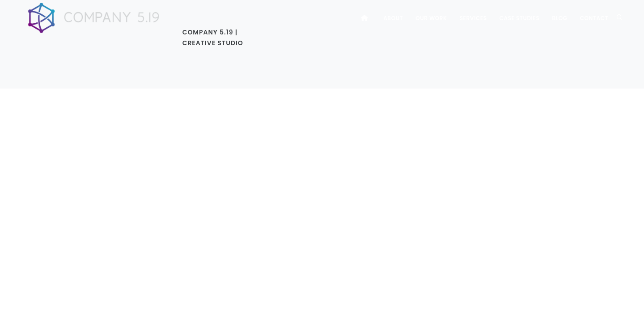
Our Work (431, 18)
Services (473, 18)
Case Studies (520, 18)
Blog (559, 18)
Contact (594, 18)
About (393, 18)
